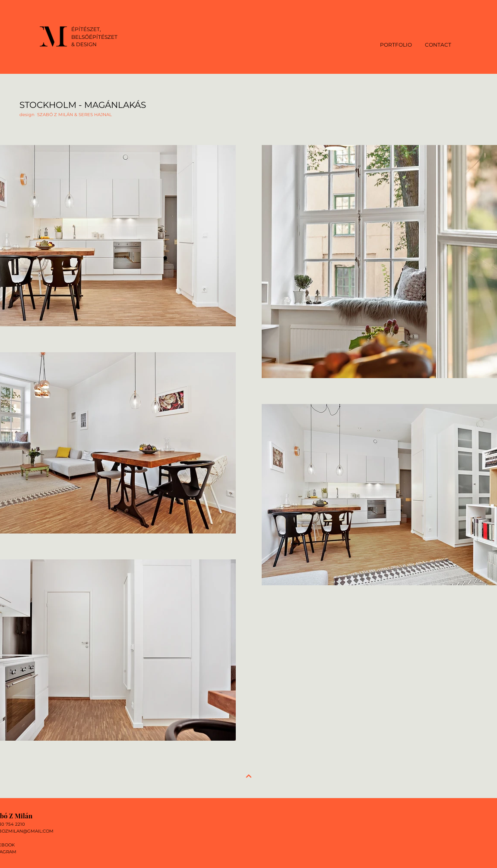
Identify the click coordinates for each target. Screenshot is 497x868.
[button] (396, 44)
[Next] (249, 776)
